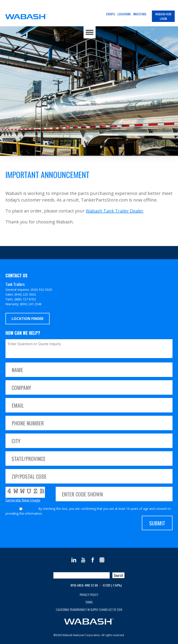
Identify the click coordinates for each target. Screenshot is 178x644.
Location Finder (28, 319)
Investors (140, 14)
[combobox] (82, 575)
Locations (124, 14)
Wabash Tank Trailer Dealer (115, 211)
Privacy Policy (89, 595)
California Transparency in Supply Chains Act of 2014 (89, 609)
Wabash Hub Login (163, 16)
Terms (89, 602)
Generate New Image (23, 500)
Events (110, 14)
